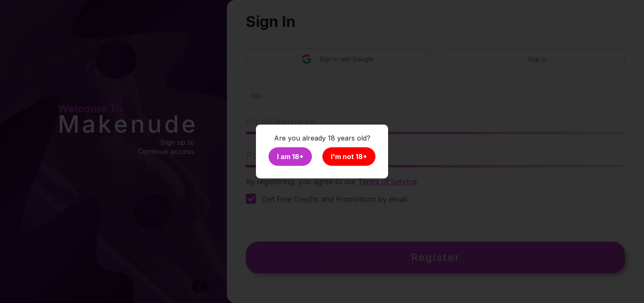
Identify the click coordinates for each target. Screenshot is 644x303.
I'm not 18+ (349, 157)
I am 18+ (290, 157)
